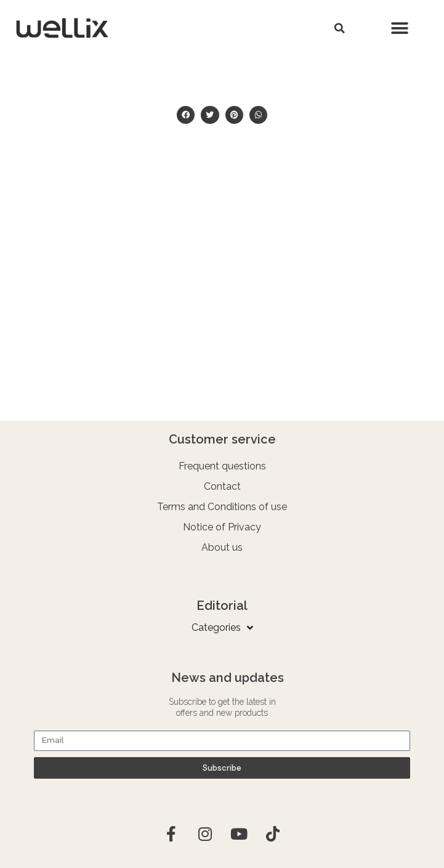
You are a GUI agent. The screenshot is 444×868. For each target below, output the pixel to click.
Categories (222, 628)
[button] (340, 28)
